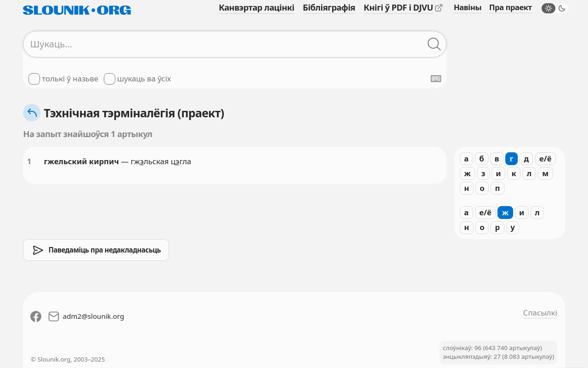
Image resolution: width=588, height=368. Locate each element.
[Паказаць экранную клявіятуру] (436, 79)
